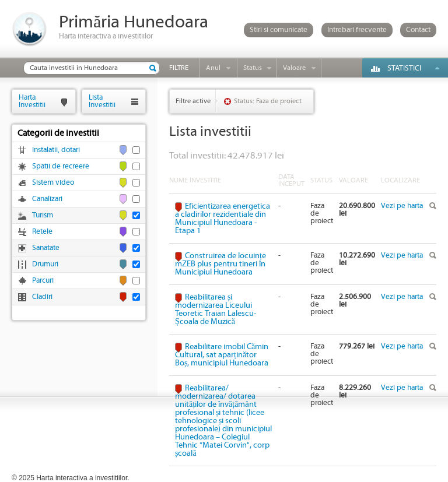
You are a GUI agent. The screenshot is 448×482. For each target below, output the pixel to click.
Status (253, 68)
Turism (43, 215)
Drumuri (45, 264)
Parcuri (43, 281)
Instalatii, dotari (56, 150)
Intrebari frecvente (357, 30)
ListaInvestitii (102, 101)
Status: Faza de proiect (268, 101)
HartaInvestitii (32, 101)
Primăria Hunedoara (134, 22)
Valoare (294, 68)
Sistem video (53, 183)
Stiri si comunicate (279, 30)
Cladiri (42, 297)
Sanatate (46, 248)
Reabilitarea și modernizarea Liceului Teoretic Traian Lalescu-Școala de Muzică (216, 309)
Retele (42, 232)
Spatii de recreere (61, 166)
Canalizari (47, 199)
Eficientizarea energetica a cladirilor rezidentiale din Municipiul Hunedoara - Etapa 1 (223, 219)
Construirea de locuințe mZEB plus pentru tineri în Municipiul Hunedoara (220, 264)
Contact (418, 30)
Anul (213, 68)
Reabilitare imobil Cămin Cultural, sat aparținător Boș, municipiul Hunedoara (222, 355)
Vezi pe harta (402, 206)
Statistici (404, 68)
